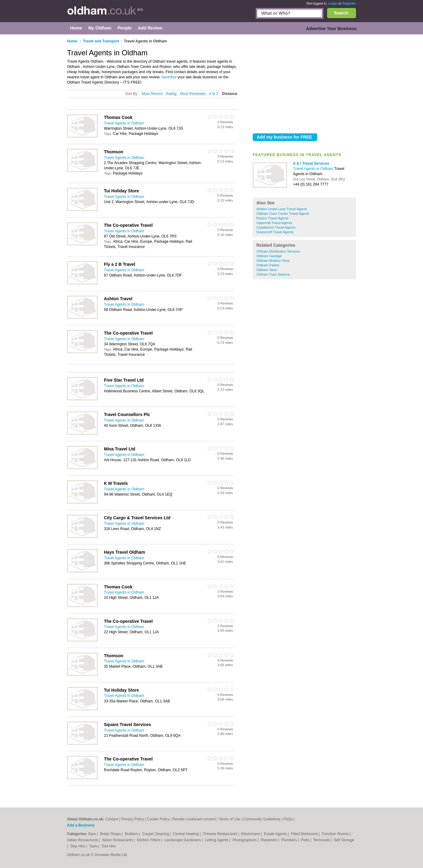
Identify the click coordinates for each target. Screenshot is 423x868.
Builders (132, 834)
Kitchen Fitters (149, 840)
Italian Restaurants (118, 840)
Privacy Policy (133, 819)
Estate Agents (276, 834)
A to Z (213, 94)
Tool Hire (109, 846)
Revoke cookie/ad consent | (196, 819)
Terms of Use (229, 819)
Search (341, 13)
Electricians (251, 834)
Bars (93, 834)
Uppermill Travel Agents (274, 223)
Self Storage (344, 840)
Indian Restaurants (83, 840)
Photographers (245, 840)
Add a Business (81, 825)
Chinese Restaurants (220, 834)
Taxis (94, 846)
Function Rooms (336, 834)
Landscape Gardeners (183, 840)
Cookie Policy (158, 819)
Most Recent (152, 94)
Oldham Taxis (267, 270)
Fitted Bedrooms (305, 834)
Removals (322, 840)
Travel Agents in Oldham (314, 169)
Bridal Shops (111, 834)
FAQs (288, 819)
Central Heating (186, 834)
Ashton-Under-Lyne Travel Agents (282, 209)
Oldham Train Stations (273, 274)
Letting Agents (217, 840)
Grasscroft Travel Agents (275, 232)
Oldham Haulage (269, 256)
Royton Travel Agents (273, 218)
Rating (171, 94)
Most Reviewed (193, 94)
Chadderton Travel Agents (276, 227)
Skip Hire (78, 846)
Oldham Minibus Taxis (273, 261)
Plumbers (290, 840)
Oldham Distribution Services (278, 251)
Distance (230, 94)
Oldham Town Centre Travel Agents (283, 214)
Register (349, 3)
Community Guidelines (262, 819)
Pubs (306, 840)
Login (333, 3)
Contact (112, 819)
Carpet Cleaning (156, 834)
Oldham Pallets (268, 265)
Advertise (169, 77)
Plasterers (269, 840)
